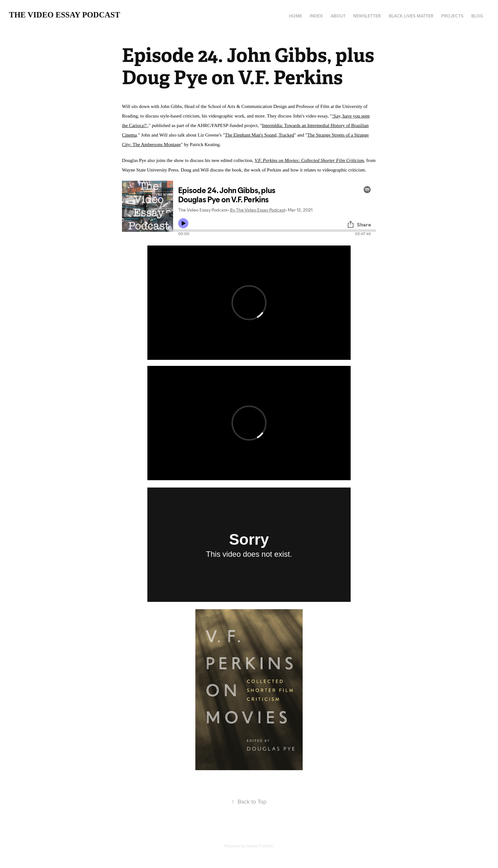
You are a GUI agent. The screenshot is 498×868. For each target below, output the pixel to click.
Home (296, 16)
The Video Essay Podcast (64, 15)
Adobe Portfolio (260, 846)
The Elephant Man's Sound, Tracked (259, 135)
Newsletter (367, 16)
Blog (477, 16)
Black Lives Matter (411, 16)
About (338, 16)
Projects (452, 16)
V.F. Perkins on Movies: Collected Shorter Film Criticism (309, 160)
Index (316, 16)
